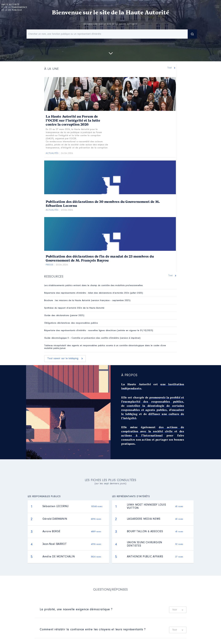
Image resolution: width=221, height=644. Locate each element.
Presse (50, 265)
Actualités (52, 153)
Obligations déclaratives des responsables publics (71, 323)
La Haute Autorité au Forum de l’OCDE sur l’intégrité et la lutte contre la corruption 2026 (73, 120)
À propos (129, 375)
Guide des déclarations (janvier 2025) (64, 316)
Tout (170, 68)
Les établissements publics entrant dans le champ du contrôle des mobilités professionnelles (93, 286)
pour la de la (14, 8)
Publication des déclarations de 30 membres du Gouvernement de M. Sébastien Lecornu (103, 204)
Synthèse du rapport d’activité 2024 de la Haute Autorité (74, 308)
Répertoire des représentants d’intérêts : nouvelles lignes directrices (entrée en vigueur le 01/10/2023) (99, 331)
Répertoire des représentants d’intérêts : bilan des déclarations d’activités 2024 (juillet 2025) (94, 293)
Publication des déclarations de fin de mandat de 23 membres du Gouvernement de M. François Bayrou (100, 258)
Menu (217, 7)
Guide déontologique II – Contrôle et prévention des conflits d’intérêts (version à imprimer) (92, 338)
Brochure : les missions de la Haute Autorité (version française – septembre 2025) (87, 301)
